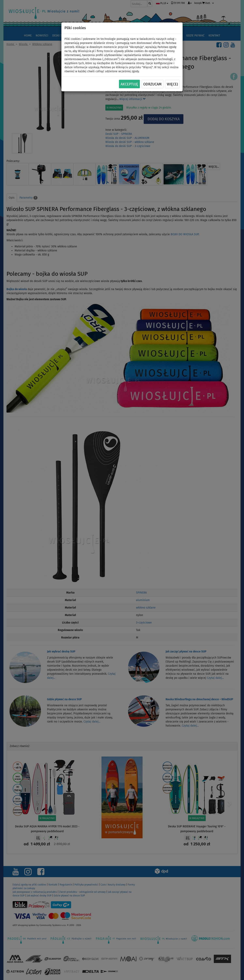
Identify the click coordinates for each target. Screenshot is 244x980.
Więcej (172, 84)
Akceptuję (129, 84)
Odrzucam (152, 84)
